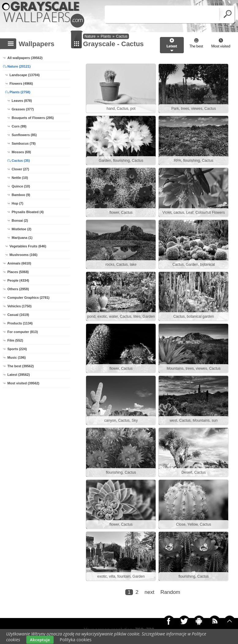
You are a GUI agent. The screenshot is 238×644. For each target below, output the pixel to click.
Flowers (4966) (21, 83)
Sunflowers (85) (24, 135)
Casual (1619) (18, 315)
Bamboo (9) (21, 195)
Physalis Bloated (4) (28, 212)
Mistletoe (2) (21, 229)
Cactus (122, 36)
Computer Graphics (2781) (28, 298)
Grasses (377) (23, 109)
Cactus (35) (21, 161)
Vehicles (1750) (19, 306)
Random (170, 592)
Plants (106, 36)
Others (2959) (18, 289)
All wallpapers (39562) (25, 58)
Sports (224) (17, 349)
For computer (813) (23, 332)
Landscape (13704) (25, 75)
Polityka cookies (76, 640)
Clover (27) (20, 169)
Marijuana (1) (22, 238)
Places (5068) (18, 272)
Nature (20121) (19, 66)
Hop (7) (17, 203)
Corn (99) (19, 126)
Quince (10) (21, 186)
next (149, 592)
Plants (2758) (20, 92)
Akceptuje (40, 640)
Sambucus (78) (24, 143)
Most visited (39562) (23, 383)
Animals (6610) (19, 263)
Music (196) (17, 357)
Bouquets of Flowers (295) (33, 118)
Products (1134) (20, 323)
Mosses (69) (21, 152)
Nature (90, 36)
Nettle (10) (20, 178)
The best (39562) (21, 366)
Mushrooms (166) (23, 255)
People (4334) (18, 280)
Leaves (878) (22, 101)
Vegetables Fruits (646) (28, 246)
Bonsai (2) (20, 220)
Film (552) (15, 340)
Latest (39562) (19, 375)
